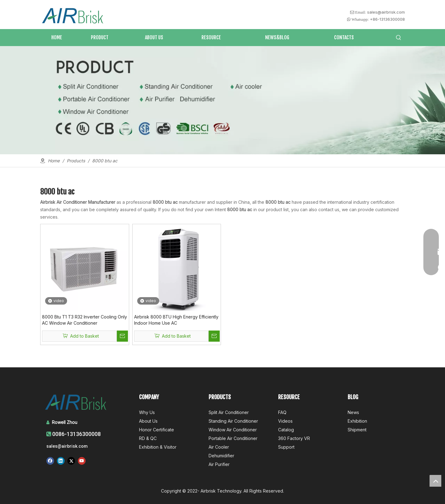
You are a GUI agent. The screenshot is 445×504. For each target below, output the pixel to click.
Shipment (357, 430)
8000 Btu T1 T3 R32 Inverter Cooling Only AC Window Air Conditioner (85, 320)
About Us (148, 421)
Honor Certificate (157, 430)
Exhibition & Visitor (158, 447)
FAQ (282, 412)
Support (286, 447)
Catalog (286, 430)
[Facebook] (50, 461)
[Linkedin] (61, 461)
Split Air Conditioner (229, 412)
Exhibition (357, 421)
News (353, 412)
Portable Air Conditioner (233, 438)
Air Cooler (219, 447)
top (435, 481)
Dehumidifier (221, 456)
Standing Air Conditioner (233, 421)
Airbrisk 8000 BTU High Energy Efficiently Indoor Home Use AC (176, 320)
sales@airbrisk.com (386, 12)
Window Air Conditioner (233, 430)
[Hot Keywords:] (399, 38)
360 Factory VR (294, 438)
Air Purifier (219, 464)
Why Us (147, 412)
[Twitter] (71, 461)
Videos (285, 421)
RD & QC (148, 438)
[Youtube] (82, 461)
